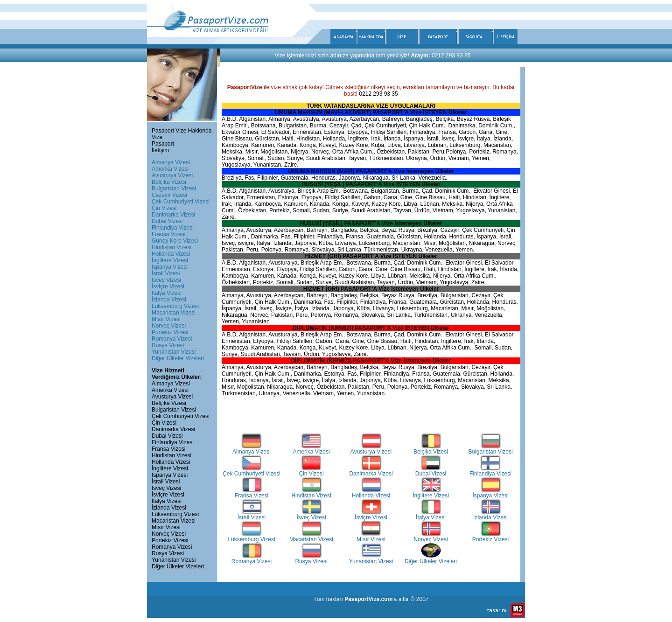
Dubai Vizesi (167, 221)
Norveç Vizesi (169, 326)
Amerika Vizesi (170, 169)
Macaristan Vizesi (174, 313)
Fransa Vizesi (168, 234)
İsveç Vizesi (166, 280)
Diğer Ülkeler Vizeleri (178, 358)
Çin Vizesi (164, 208)
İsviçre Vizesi (168, 287)
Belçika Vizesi (169, 182)
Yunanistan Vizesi (174, 352)
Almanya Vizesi (171, 162)
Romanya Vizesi (172, 339)
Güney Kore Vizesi (175, 241)
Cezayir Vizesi (169, 195)
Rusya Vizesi (168, 345)
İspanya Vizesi (170, 267)
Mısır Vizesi (166, 319)
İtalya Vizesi (167, 293)
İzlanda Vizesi (169, 300)
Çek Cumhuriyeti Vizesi (181, 202)
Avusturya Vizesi (172, 175)
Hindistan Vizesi (171, 247)
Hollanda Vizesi (171, 254)
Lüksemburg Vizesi (175, 306)
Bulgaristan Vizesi (174, 189)
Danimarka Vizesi (173, 215)
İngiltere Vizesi (170, 260)
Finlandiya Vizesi (173, 228)
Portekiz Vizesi (170, 332)
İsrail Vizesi (166, 273)
